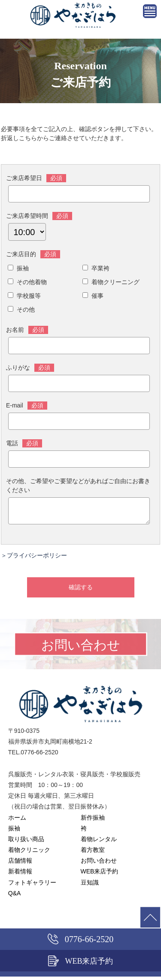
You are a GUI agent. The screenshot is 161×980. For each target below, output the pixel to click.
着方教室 (93, 853)
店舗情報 (20, 864)
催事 (97, 296)
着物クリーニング (115, 282)
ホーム (17, 821)
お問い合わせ (99, 864)
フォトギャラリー (32, 886)
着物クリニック (29, 853)
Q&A (15, 897)
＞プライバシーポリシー (34, 559)
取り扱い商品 (26, 842)
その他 (26, 309)
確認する (81, 591)
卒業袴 (100, 268)
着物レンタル (99, 842)
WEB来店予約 (100, 875)
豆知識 (90, 886)
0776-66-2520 (80, 939)
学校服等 (29, 296)
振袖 (23, 268)
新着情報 (20, 875)
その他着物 (32, 282)
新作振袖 (93, 821)
